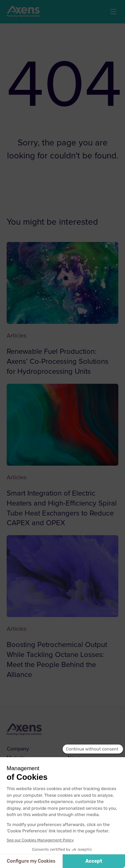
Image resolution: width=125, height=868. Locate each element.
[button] (113, 12)
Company (18, 749)
